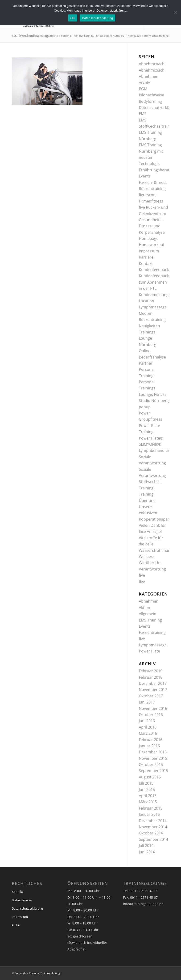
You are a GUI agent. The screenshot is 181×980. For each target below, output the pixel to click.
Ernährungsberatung (158, 170)
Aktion (144, 608)
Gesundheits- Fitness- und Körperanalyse (152, 226)
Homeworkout (152, 245)
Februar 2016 (151, 740)
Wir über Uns (151, 563)
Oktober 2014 (151, 833)
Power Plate (149, 651)
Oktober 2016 (151, 715)
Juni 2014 (147, 852)
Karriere (146, 257)
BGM (143, 89)
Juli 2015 (146, 783)
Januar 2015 (149, 814)
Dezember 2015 (153, 752)
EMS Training (150, 620)
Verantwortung (152, 569)
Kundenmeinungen (156, 295)
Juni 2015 (147, 790)
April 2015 (148, 796)
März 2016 (148, 733)
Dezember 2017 (153, 683)
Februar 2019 (151, 671)
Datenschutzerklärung (159, 108)
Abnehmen (149, 76)
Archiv (144, 82)
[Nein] (175, 13)
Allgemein (148, 614)
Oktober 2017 (151, 696)
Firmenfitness (151, 201)
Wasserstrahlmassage (158, 550)
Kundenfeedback (154, 270)
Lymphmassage (153, 307)
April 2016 (148, 727)
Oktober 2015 (151, 764)
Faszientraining (152, 632)
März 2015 (148, 802)
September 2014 (153, 839)
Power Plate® (151, 438)
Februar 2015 (151, 808)
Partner (146, 363)
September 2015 (153, 771)
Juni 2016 (147, 721)
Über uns (147, 501)
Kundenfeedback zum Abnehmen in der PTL (154, 282)
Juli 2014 (146, 846)
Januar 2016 (149, 746)
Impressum (149, 251)
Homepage (149, 238)
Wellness (147, 557)
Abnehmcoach (152, 64)
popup (145, 407)
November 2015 (153, 758)
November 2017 (153, 690)
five (142, 575)
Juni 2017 (147, 702)
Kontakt (146, 263)
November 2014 (153, 827)
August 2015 (150, 777)
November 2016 (153, 708)
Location (146, 301)
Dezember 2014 (153, 821)
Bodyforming (150, 101)
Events (145, 176)
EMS (143, 114)
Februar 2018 (151, 677)
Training (146, 494)
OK (73, 18)
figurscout (148, 195)
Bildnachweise (151, 95)
